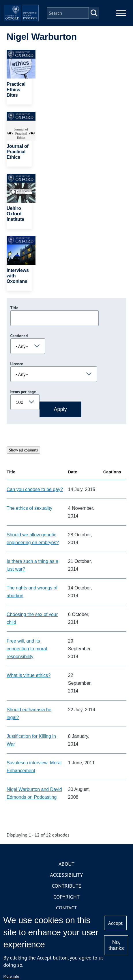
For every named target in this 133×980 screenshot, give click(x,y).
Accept (116, 923)
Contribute (66, 886)
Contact (66, 908)
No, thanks (116, 945)
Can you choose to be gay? (35, 489)
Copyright (66, 897)
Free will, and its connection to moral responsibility (27, 649)
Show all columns (23, 450)
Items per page (23, 392)
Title (14, 308)
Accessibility (66, 875)
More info (11, 976)
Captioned (19, 336)
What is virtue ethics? (29, 675)
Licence (17, 364)
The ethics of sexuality (29, 508)
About (66, 864)
